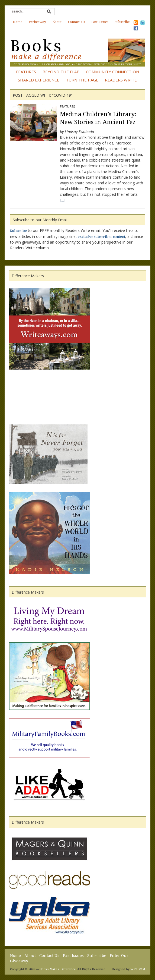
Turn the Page (82, 80)
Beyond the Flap (61, 72)
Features (26, 72)
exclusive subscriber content (101, 237)
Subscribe (122, 22)
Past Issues (100, 22)
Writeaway (37, 22)
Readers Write (121, 80)
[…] (63, 200)
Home (17, 22)
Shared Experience (39, 80)
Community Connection (112, 72)
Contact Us (76, 22)
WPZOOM (138, 969)
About (57, 22)
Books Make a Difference (58, 969)
